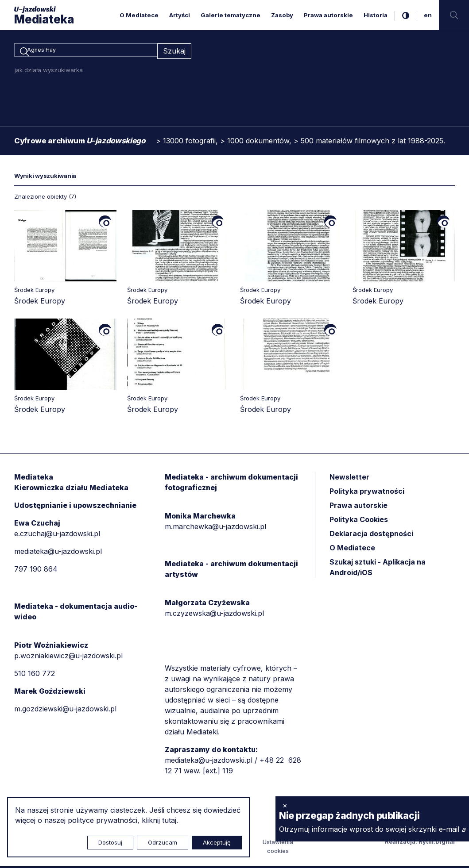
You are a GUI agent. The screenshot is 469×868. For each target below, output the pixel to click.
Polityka (359, 521)
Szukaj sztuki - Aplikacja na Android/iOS (378, 568)
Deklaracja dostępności (371, 535)
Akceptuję (217, 842)
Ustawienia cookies (278, 848)
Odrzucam (163, 842)
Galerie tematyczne (231, 15)
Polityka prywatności (367, 492)
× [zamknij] (285, 805)
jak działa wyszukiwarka (49, 71)
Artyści (180, 15)
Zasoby (282, 15)
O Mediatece (139, 15)
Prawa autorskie (328, 15)
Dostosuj (110, 842)
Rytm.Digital (437, 843)
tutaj (169, 820)
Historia (376, 15)
